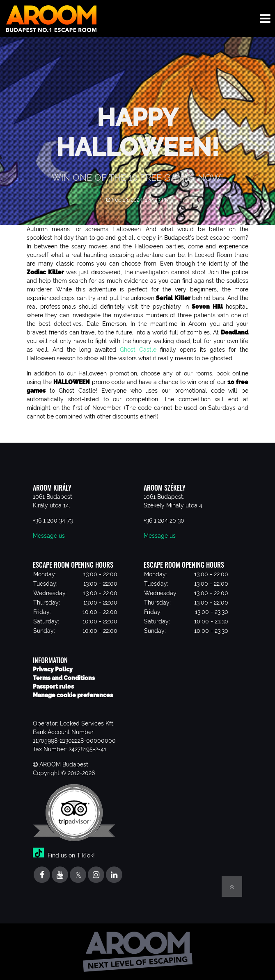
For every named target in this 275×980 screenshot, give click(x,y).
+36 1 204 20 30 (164, 521)
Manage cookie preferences (73, 695)
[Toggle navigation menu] (265, 19)
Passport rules (53, 687)
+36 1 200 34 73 (53, 521)
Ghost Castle (138, 350)
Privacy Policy (53, 669)
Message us (49, 536)
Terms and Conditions (64, 678)
